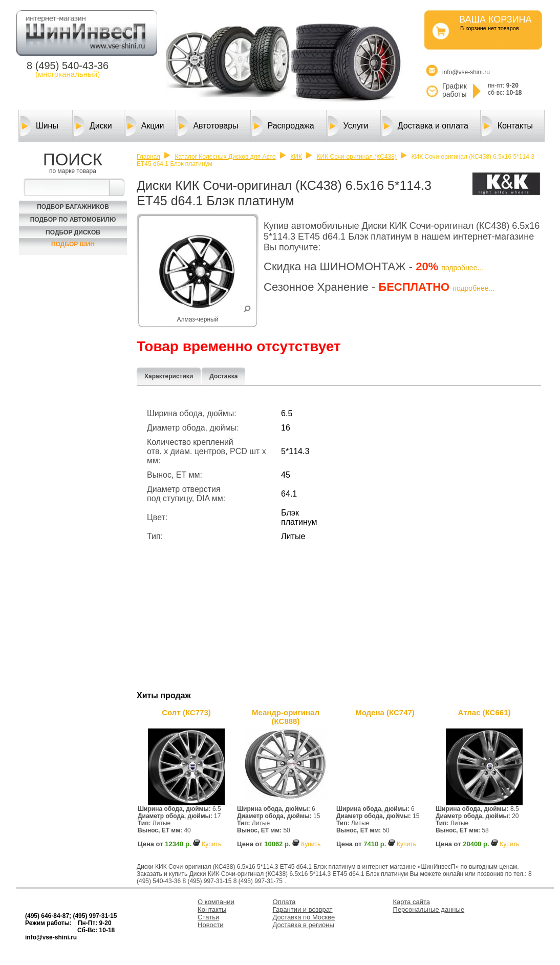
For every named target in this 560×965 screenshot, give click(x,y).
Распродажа (283, 126)
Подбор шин (73, 244)
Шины (39, 126)
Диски (93, 126)
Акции (145, 126)
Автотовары (208, 126)
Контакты (508, 126)
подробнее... (462, 268)
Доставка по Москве (304, 917)
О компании (216, 902)
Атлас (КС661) (484, 712)
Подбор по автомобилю (73, 220)
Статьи (208, 917)
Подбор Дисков (73, 232)
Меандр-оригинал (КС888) (286, 717)
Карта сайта (412, 902)
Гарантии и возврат (303, 909)
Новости (210, 925)
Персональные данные (429, 909)
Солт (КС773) (186, 712)
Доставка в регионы (304, 925)
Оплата (284, 902)
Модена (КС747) (385, 712)
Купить (211, 844)
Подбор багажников (73, 207)
